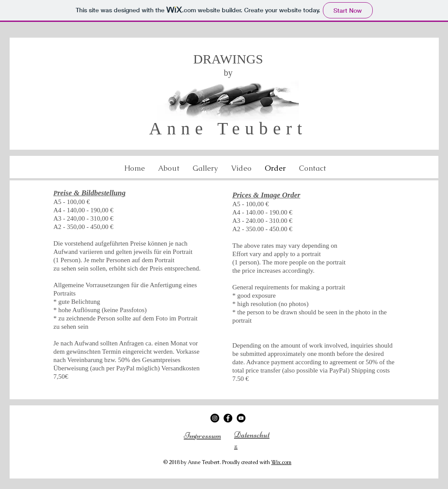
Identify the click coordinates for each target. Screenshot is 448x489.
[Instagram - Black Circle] (215, 418)
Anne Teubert (228, 128)
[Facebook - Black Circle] (228, 418)
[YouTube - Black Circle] (241, 418)
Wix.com (281, 462)
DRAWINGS (228, 59)
